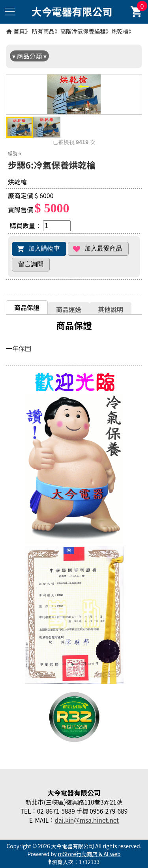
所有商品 (43, 31)
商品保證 (27, 307)
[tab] (27, 307)
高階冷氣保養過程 (83, 31)
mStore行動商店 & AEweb (89, 854)
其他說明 (111, 309)
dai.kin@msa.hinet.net (86, 820)
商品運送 (69, 309)
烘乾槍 (120, 31)
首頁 (19, 31)
